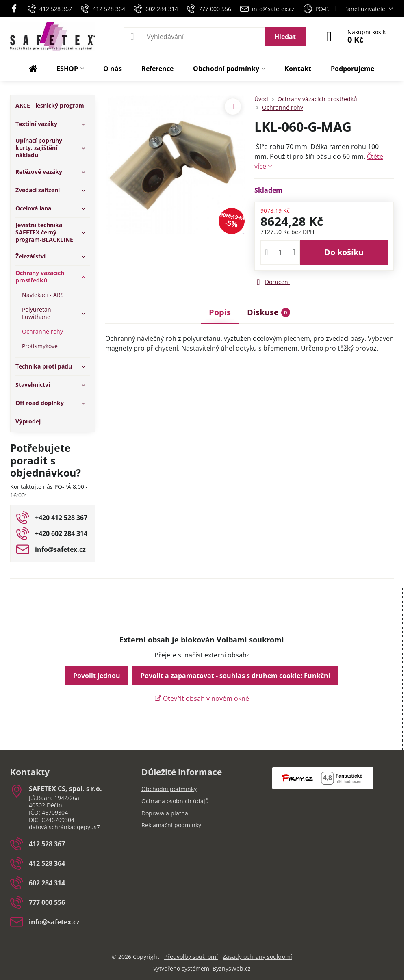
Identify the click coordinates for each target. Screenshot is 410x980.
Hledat (285, 37)
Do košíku (344, 252)
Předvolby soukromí (191, 957)
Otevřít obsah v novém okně (202, 698)
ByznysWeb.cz (232, 968)
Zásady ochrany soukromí (257, 957)
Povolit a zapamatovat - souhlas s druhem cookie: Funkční (235, 676)
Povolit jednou (97, 676)
